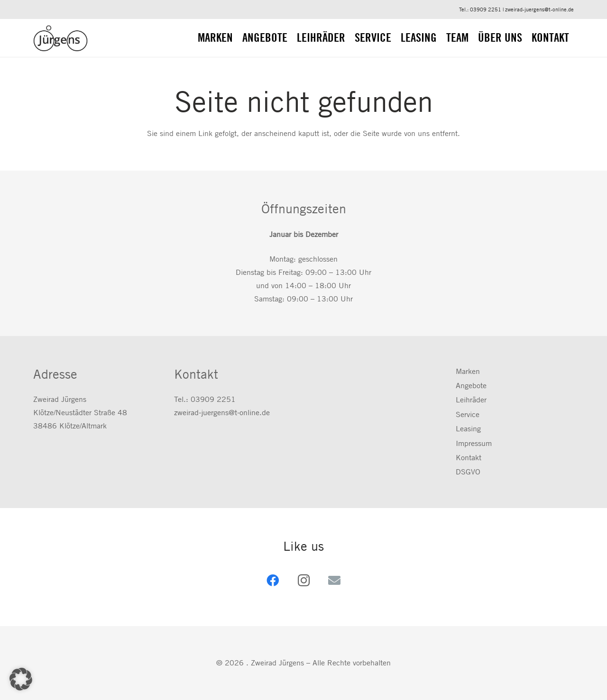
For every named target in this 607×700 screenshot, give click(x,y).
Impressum (474, 443)
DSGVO (468, 472)
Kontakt (469, 458)
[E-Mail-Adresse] (335, 580)
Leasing (468, 429)
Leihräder (471, 400)
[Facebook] (273, 580)
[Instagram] (304, 580)
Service (468, 414)
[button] (21, 679)
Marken (468, 371)
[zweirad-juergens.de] (60, 38)
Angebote (471, 386)
